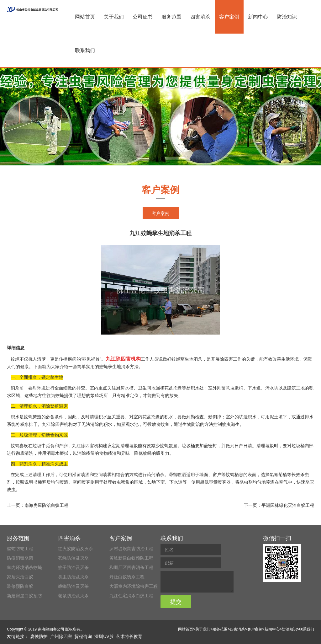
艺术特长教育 (129, 636)
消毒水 (53, 453)
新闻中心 (258, 17)
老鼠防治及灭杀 (73, 596)
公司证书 (143, 17)
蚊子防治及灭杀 (73, 567)
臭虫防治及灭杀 (73, 577)
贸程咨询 (83, 636)
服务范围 (171, 17)
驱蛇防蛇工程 (20, 549)
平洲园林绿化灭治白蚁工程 (288, 505)
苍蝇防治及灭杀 (73, 558)
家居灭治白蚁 (20, 577)
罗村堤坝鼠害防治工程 (131, 549)
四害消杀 (200, 17)
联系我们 (85, 50)
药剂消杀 (155, 475)
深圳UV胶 (104, 636)
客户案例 (229, 17)
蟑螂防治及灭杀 (73, 586)
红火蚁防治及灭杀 (76, 549)
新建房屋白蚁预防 (24, 596)
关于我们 (114, 17)
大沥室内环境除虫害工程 (134, 586)
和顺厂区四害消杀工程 (131, 567)
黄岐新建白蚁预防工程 (131, 558)
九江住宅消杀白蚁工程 (131, 596)
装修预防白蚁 (20, 586)
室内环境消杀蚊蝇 (24, 567)
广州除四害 (61, 636)
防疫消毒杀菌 (20, 558)
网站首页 (85, 17)
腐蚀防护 (39, 636)
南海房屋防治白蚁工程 (46, 505)
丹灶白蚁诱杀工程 (127, 577)
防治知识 (287, 17)
